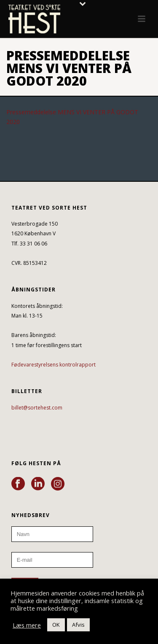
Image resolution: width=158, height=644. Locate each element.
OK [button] (56, 625)
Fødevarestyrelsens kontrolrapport (54, 365)
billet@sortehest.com (37, 408)
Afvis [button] (78, 625)
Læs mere (27, 625)
